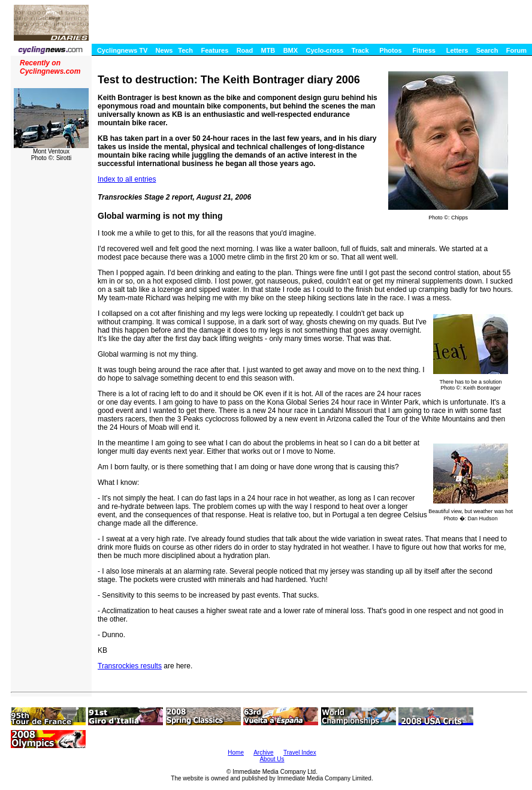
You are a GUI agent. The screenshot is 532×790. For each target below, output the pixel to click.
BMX (291, 50)
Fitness (424, 50)
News (164, 50)
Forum (516, 50)
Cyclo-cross (324, 50)
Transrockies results (130, 666)
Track (360, 50)
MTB (268, 50)
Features (214, 50)
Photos (390, 50)
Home (236, 753)
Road (245, 50)
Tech (185, 50)
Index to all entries (127, 179)
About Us (272, 759)
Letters (457, 50)
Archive (263, 753)
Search (487, 50)
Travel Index (300, 753)
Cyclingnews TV (122, 50)
